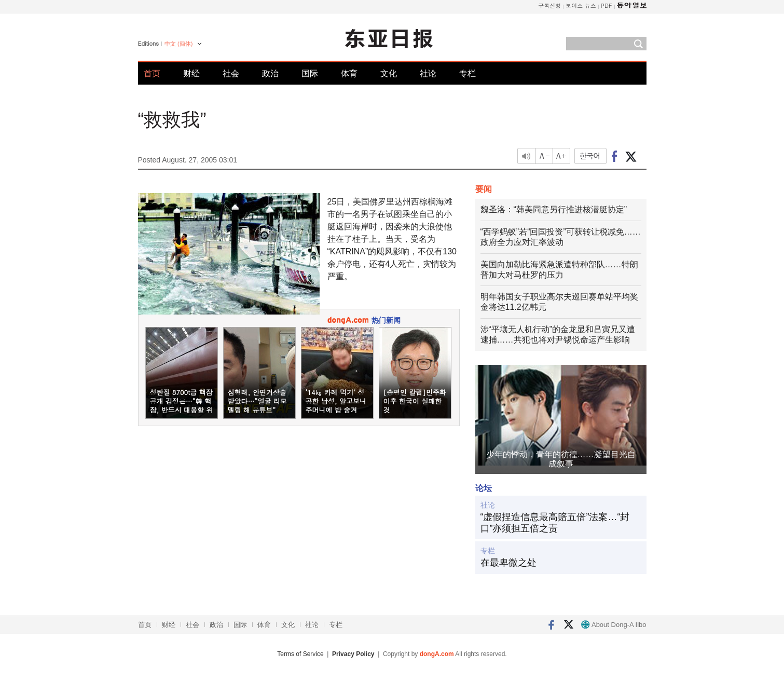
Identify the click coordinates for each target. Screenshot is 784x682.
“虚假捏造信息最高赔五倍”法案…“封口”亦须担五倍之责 (555, 523)
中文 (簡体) (178, 44)
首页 (152, 73)
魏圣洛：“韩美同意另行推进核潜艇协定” (554, 209)
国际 (310, 73)
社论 (428, 73)
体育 (349, 73)
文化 (389, 73)
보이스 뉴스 (581, 5)
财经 (191, 73)
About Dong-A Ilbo (614, 625)
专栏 (467, 73)
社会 (231, 73)
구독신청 (549, 5)
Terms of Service (300, 654)
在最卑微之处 (508, 563)
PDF (607, 5)
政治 (270, 73)
